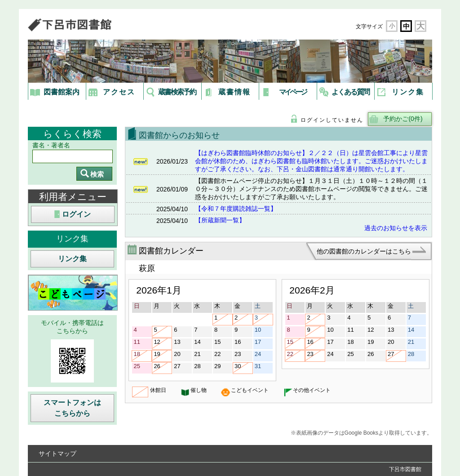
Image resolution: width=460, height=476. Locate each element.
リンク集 (408, 92)
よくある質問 (350, 92)
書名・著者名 (51, 145)
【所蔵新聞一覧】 (220, 220)
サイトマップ (57, 454)
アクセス (119, 92)
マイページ (293, 92)
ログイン (76, 214)
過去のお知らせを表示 (396, 228)
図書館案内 (62, 92)
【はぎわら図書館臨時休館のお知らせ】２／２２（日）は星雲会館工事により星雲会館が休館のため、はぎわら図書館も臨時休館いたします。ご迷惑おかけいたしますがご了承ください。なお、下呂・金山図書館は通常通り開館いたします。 (311, 161)
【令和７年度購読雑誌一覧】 (236, 209)
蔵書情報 (234, 92)
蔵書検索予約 (177, 92)
